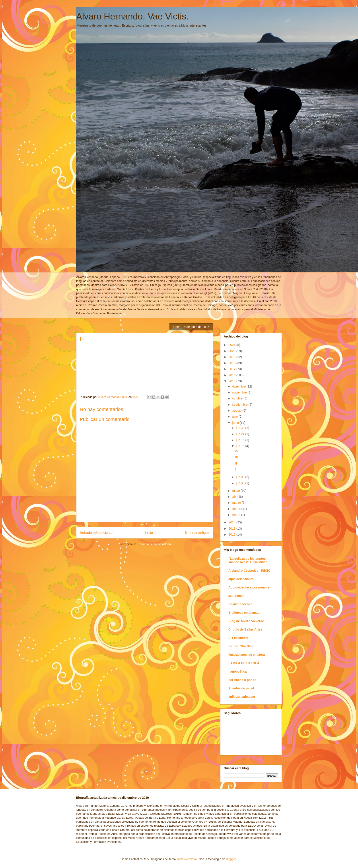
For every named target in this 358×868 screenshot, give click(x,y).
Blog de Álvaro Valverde (246, 621)
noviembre (240, 392)
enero (237, 515)
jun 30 (241, 428)
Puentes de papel (241, 688)
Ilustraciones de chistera (247, 655)
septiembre (240, 405)
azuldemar (236, 596)
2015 (233, 381)
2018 (233, 363)
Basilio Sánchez (240, 604)
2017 (233, 369)
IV (237, 451)
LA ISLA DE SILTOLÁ (244, 663)
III (237, 457)
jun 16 (241, 440)
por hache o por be (242, 680)
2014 (233, 522)
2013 (233, 529)
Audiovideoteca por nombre (249, 587)
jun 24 (241, 434)
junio (236, 423)
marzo (237, 503)
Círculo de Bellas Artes (245, 629)
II (236, 463)
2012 (233, 534)
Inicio (149, 533)
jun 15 (241, 446)
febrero (237, 509)
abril (235, 497)
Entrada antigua (197, 533)
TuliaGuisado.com (242, 697)
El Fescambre (238, 638)
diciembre (239, 386)
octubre (238, 398)
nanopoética (237, 671)
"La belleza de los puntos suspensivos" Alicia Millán (248, 560)
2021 (233, 345)
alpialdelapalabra (241, 579)
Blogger (231, 859)
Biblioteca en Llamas (244, 613)
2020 (233, 351)
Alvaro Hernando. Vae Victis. (132, 16)
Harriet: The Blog (241, 646)
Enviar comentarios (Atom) (154, 544)
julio (235, 417)
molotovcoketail (187, 859)
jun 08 (241, 477)
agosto (237, 411)
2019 (233, 357)
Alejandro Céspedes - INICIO (249, 571)
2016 (233, 375)
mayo (236, 491)
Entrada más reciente (96, 533)
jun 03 (241, 483)
